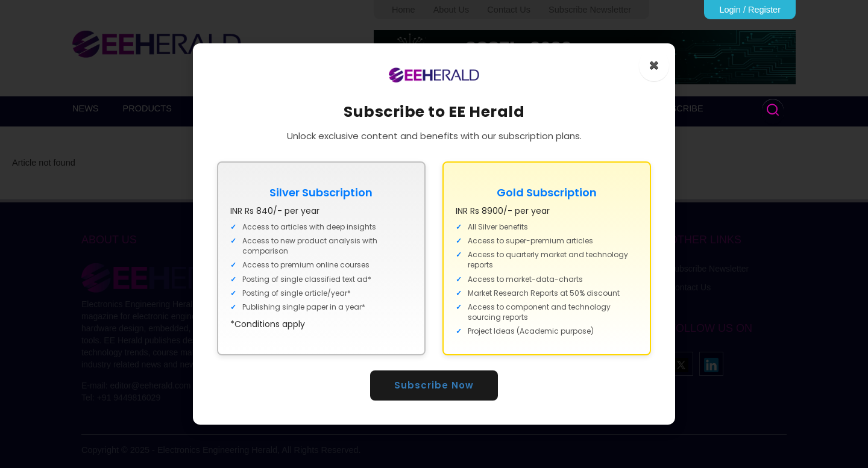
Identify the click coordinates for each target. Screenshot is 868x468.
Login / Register (750, 10)
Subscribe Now (434, 385)
